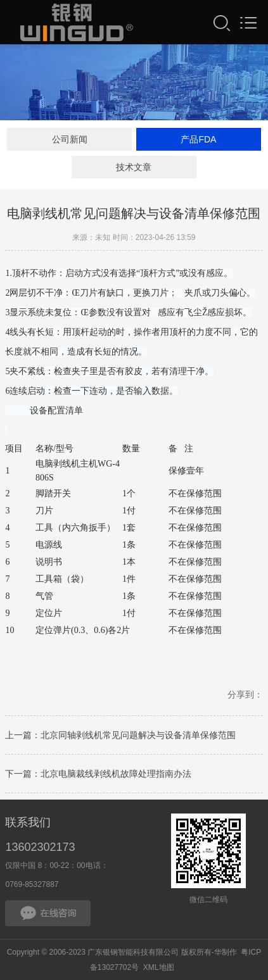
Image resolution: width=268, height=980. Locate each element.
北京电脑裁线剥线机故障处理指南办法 (116, 776)
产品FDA (198, 139)
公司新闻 (70, 139)
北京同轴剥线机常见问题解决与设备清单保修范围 (138, 738)
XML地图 (159, 967)
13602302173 (40, 847)
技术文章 (134, 167)
